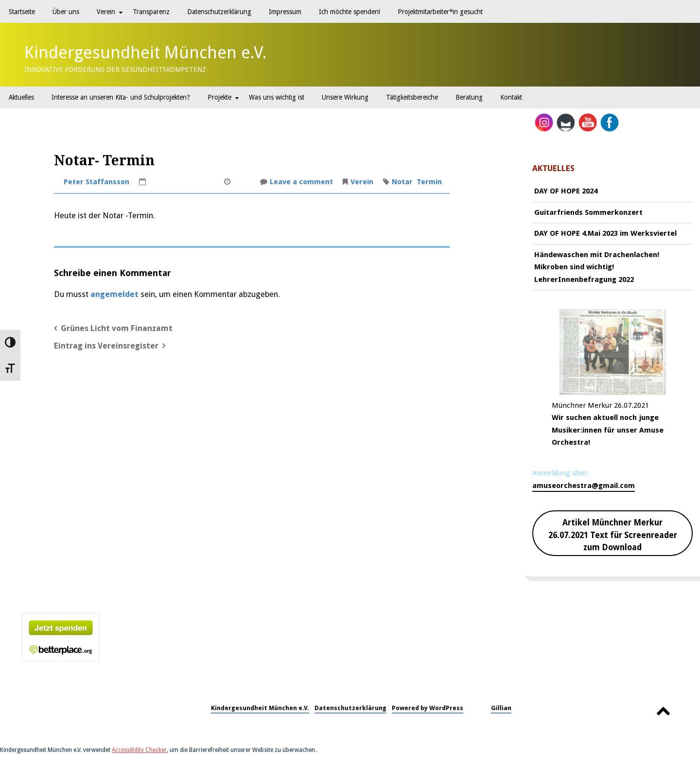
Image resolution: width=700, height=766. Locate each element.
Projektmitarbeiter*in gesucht (440, 12)
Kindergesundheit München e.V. (146, 52)
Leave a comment (301, 183)
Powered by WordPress (428, 708)
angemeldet (114, 294)
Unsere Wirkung (345, 97)
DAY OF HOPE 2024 (566, 191)
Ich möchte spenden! (350, 12)
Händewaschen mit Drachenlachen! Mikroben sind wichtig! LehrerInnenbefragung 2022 (597, 267)
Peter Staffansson (96, 182)
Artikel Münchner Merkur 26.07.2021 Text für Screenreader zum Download (613, 535)
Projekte (219, 97)
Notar (402, 182)
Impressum (285, 12)
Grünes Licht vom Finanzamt (117, 328)
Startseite (22, 12)
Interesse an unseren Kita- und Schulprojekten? (121, 97)
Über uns (66, 12)
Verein (106, 12)
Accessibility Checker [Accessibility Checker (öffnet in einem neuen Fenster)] (139, 750)
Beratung (469, 97)
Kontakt (511, 97)
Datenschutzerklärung (219, 12)
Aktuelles (21, 97)
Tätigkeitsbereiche (412, 97)
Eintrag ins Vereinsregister (106, 346)
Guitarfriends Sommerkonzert (588, 212)
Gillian (501, 708)
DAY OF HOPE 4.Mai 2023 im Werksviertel (605, 233)
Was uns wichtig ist (277, 97)
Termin (429, 182)
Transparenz (151, 12)
